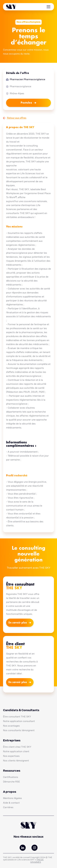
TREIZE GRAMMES (37, 861)
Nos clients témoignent (16, 761)
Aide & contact (11, 803)
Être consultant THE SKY (17, 717)
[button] (48, 7)
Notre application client (16, 752)
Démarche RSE (11, 782)
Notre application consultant (19, 721)
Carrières (8, 808)
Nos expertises (11, 756)
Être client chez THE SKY (17, 747)
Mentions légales (12, 798)
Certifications (11, 777)
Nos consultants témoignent (19, 731)
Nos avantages (11, 726)
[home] (11, 7)
